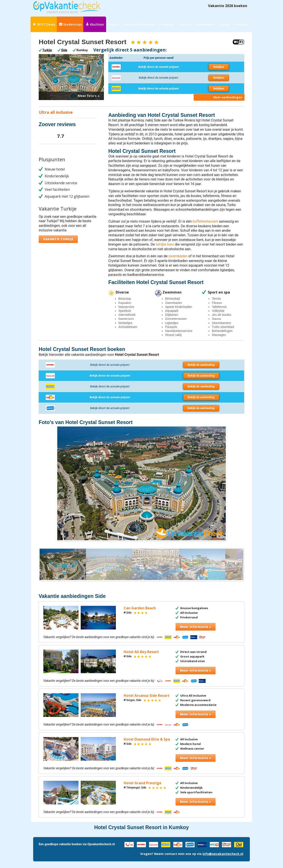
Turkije (224, 24)
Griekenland (205, 24)
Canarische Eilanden (139, 24)
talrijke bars (165, 244)
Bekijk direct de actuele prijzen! (159, 67)
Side (64, 50)
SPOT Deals (44, 24)
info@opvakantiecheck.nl (223, 854)
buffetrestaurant (205, 221)
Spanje (113, 24)
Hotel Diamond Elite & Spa (147, 739)
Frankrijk (166, 24)
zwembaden (178, 256)
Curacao (184, 24)
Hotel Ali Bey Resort (141, 652)
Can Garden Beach (140, 608)
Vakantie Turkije (58, 239)
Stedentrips (71, 24)
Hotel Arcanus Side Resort (147, 696)
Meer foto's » (89, 96)
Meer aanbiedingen (228, 97)
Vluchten (95, 24)
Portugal (241, 24)
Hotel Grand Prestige (142, 783)
